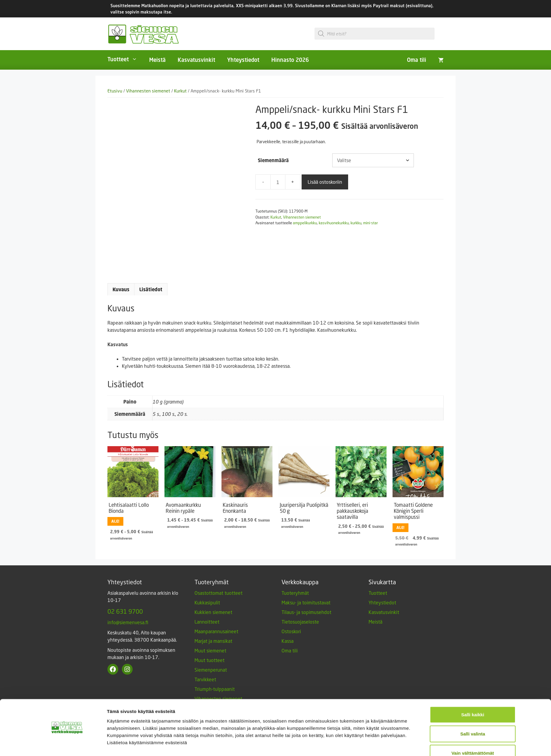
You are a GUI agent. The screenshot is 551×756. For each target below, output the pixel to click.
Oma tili (417, 60)
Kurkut (180, 91)
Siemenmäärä (273, 160)
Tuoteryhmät (295, 607)
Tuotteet (125, 59)
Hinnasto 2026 (290, 60)
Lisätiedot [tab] (151, 303)
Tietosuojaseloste (300, 635)
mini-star (370, 223)
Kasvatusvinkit (196, 60)
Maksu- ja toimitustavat (306, 616)
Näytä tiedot (349, 744)
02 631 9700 (125, 625)
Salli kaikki (473, 697)
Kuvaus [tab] (121, 303)
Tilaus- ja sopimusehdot (306, 626)
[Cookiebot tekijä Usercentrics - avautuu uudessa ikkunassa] (67, 744)
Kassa (288, 655)
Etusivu (115, 91)
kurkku (356, 223)
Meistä (157, 60)
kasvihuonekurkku (334, 223)
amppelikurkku (305, 223)
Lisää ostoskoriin (325, 182)
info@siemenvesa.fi (128, 636)
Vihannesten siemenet (148, 91)
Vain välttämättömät (473, 735)
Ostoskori (291, 645)
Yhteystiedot (243, 60)
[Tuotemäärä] (278, 182)
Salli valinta (473, 716)
